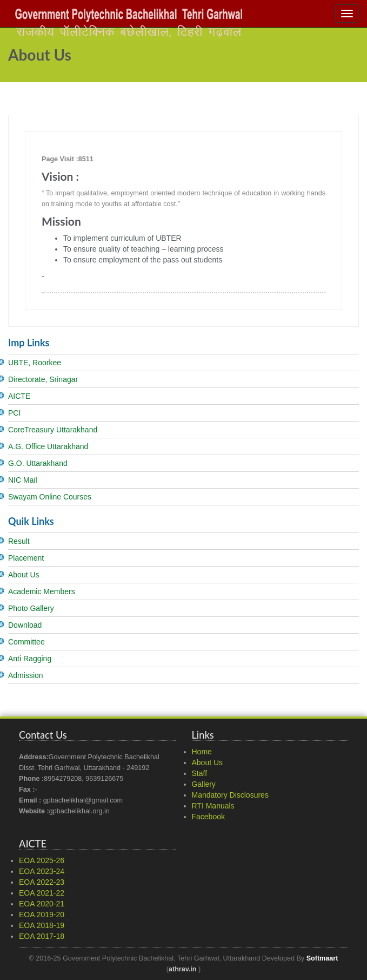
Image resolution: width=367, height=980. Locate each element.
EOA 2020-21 (42, 904)
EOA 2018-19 (42, 925)
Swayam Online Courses (50, 497)
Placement (26, 558)
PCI (14, 413)
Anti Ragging (30, 659)
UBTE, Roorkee (35, 363)
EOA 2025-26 (42, 860)
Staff (200, 773)
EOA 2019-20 (42, 915)
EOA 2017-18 (42, 936)
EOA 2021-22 (42, 893)
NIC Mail (23, 480)
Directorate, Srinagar (43, 379)
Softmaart (322, 958)
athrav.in (183, 969)
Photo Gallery (31, 608)
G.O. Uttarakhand (38, 463)
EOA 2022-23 (42, 882)
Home (202, 752)
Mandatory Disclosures (230, 795)
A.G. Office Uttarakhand (48, 446)
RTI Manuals (213, 806)
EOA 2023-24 (42, 871)
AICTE (19, 396)
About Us (24, 575)
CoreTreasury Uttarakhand (53, 430)
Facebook (208, 817)
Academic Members (42, 591)
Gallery (204, 784)
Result (19, 541)
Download (25, 625)
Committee (26, 642)
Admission (26, 675)
